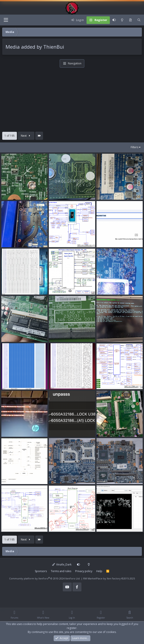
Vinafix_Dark (62, 564)
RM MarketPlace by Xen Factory (109, 578)
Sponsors (41, 571)
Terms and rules (61, 571)
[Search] (139, 20)
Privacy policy (84, 571)
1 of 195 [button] (10, 136)
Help (99, 571)
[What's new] (130, 20)
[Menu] (6, 20)
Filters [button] (134, 147)
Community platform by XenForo (45, 578)
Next (26, 136)
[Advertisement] (72, 101)
